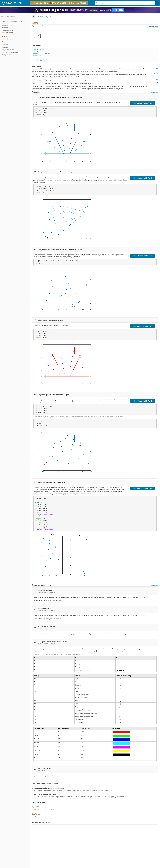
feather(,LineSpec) (42, 54)
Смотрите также (7, 55)
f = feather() (40, 60)
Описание (5, 44)
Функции (49, 17)
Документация (12, 3)
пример (156, 68)
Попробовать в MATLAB (143, 103)
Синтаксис (5, 42)
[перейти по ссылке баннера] (59, 3)
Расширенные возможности (11, 52)
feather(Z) (38, 52)
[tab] (95, 97)
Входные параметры (9, 50)
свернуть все (155, 93)
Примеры (5, 47)
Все (34, 17)
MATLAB (6, 25)
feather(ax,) (40, 56)
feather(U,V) (39, 50)
